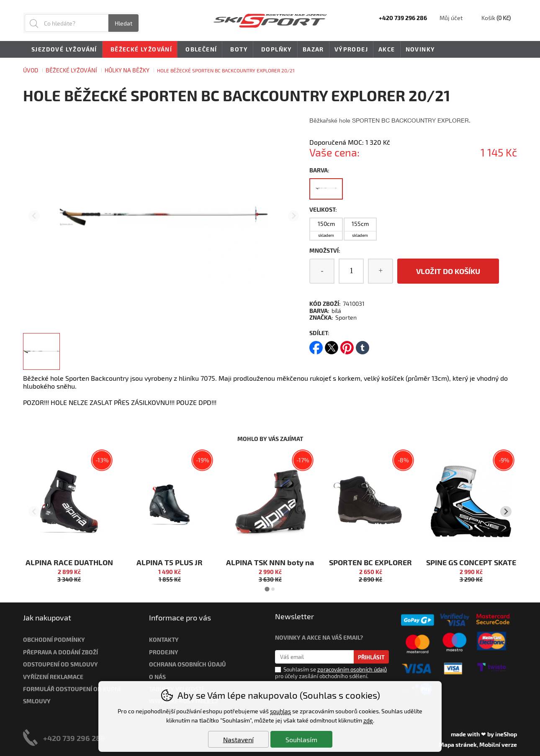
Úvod (31, 70)
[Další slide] (294, 216)
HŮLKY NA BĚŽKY (127, 70)
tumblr (363, 345)
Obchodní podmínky (54, 639)
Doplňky (275, 50)
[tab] (267, 589)
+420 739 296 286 (74, 738)
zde (368, 720)
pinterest (347, 345)
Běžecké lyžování (71, 70)
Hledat (123, 23)
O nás (157, 677)
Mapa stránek (458, 744)
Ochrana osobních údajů (188, 664)
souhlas (280, 711)
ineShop (506, 734)
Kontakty (164, 639)
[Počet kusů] (351, 271)
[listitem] (41, 351)
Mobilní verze (498, 744)
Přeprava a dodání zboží (60, 652)
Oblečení (200, 50)
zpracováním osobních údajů (352, 669)
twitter (332, 345)
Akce (387, 49)
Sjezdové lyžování (63, 50)
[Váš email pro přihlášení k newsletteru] (315, 657)
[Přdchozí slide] (34, 216)
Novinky (420, 49)
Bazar (313, 49)
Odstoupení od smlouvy (60, 664)
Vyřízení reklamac (51, 677)
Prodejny (164, 652)
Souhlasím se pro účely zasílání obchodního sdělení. (331, 672)
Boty (238, 50)
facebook (316, 345)
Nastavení (238, 739)
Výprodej (351, 49)
